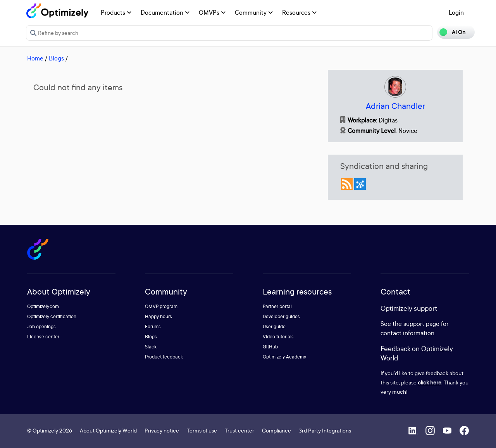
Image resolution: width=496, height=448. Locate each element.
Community (254, 12)
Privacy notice (162, 430)
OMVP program (161, 306)
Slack (151, 347)
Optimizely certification (52, 316)
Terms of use (202, 430)
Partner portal (277, 306)
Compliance (276, 430)
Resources (299, 12)
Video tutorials (278, 337)
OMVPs (212, 12)
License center (43, 337)
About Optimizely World (108, 430)
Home (35, 58)
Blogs (56, 58)
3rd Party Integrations (325, 430)
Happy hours (158, 316)
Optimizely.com (43, 306)
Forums (153, 327)
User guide (274, 327)
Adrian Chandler (395, 106)
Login (456, 12)
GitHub (270, 347)
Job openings (41, 327)
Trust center (239, 430)
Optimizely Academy (284, 357)
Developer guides (281, 316)
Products (116, 12)
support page (421, 324)
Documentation (165, 12)
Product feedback (164, 357)
